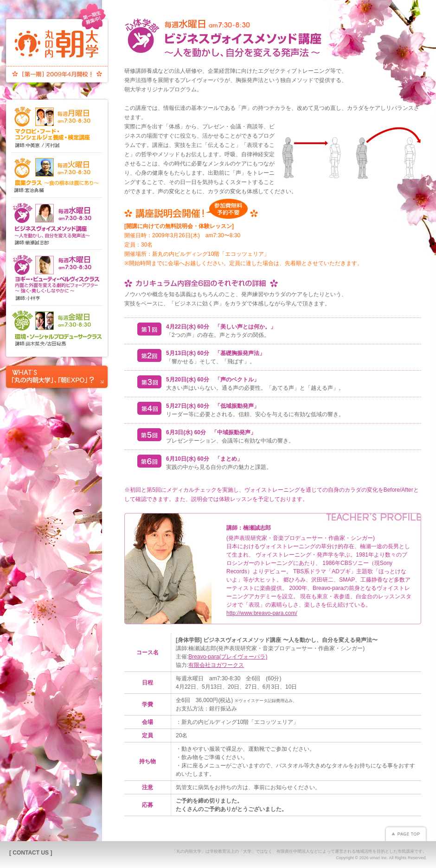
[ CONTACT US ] (31, 853)
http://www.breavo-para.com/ (262, 613)
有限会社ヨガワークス (216, 665)
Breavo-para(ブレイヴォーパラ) (228, 657)
